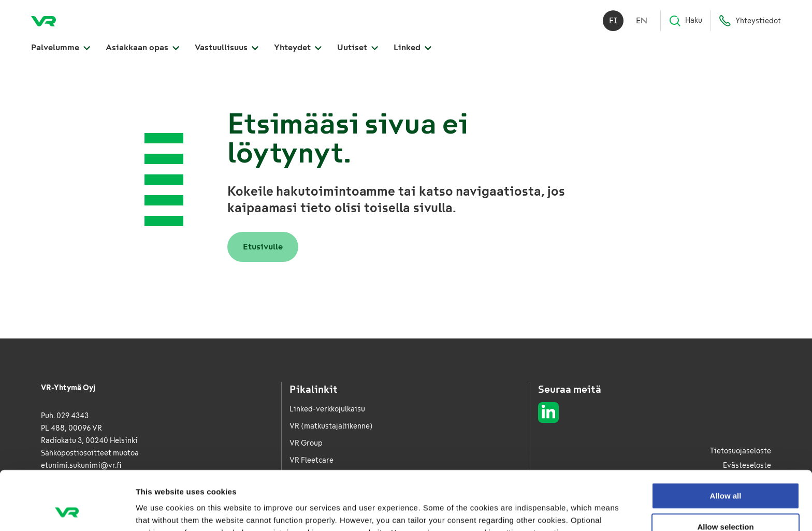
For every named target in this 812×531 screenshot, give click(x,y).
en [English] (642, 20)
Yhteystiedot (750, 21)
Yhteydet (298, 47)
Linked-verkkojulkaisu (327, 409)
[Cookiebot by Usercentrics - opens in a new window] (67, 511)
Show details (543, 511)
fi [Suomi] (613, 20)
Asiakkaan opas (142, 47)
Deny (726, 502)
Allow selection (725, 471)
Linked (412, 47)
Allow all (726, 440)
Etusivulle (263, 247)
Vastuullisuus (227, 47)
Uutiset (358, 47)
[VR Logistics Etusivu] (44, 21)
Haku (685, 21)
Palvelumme (61, 47)
